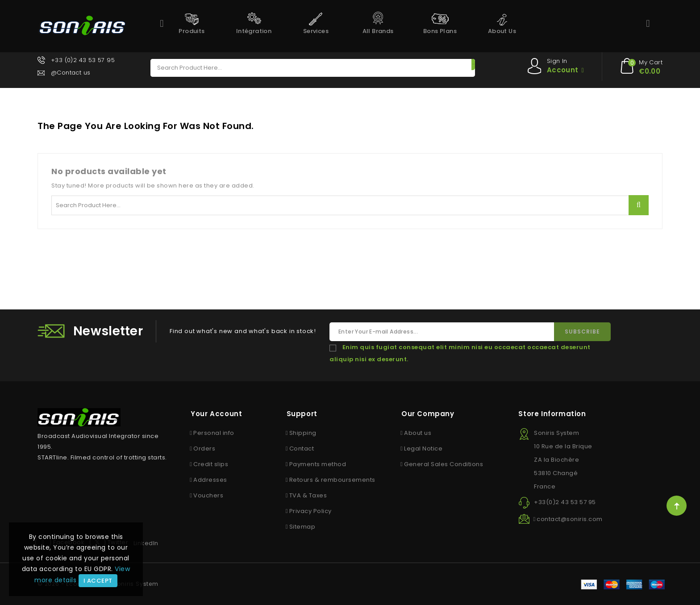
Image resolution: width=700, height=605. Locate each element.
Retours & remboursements (332, 480)
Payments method (318, 464)
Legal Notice (423, 449)
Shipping (303, 433)
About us (502, 31)
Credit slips (211, 464)
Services (316, 31)
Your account (216, 414)
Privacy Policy (310, 511)
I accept (98, 581)
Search (450, 68)
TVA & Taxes (308, 495)
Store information (552, 414)
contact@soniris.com (570, 519)
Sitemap (302, 527)
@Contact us (72, 73)
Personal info (214, 433)
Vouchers (208, 495)
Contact (302, 449)
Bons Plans (440, 31)
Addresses (210, 480)
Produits (192, 31)
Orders (204, 449)
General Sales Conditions (444, 464)
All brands (378, 31)
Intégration (254, 31)
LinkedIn (146, 543)
